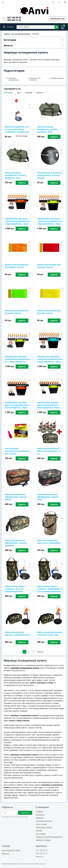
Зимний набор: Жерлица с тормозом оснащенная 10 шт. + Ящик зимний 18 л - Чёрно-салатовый (50, 222)
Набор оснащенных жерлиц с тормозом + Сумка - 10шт (50, 634)
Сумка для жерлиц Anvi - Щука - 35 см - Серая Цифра (49, 542)
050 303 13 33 (14, 20)
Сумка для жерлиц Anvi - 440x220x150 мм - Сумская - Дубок (48, 497)
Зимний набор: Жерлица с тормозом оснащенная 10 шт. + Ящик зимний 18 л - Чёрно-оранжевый (18, 222)
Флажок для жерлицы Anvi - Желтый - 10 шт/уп (49, 312)
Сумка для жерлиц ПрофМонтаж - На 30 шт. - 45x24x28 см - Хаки (48, 130)
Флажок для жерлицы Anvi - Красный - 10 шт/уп (49, 266)
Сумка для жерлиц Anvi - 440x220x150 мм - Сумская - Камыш (16, 497)
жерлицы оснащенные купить (25, 668)
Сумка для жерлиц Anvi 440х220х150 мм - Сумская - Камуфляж (16, 543)
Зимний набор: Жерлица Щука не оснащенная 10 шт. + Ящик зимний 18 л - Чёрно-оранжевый (18, 405)
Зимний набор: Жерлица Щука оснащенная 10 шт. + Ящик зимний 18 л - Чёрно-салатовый (49, 405)
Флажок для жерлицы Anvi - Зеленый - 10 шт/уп (17, 312)
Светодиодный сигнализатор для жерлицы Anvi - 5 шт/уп (17, 451)
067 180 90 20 (14, 18)
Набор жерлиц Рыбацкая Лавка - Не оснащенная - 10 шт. (49, 451)
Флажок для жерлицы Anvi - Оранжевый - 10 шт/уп (17, 266)
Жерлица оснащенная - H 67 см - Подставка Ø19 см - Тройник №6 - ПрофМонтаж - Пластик (17, 130)
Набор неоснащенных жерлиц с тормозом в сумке (17, 634)
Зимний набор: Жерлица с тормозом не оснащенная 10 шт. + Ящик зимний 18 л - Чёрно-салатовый (17, 359)
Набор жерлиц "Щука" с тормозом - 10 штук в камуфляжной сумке (15, 589)
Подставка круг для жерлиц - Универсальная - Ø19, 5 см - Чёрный (50, 176)
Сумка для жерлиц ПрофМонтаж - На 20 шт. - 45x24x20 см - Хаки (16, 176)
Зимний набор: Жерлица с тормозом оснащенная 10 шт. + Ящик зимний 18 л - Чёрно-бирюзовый (50, 359)
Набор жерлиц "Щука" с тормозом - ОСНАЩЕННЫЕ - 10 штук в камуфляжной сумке (50, 589)
